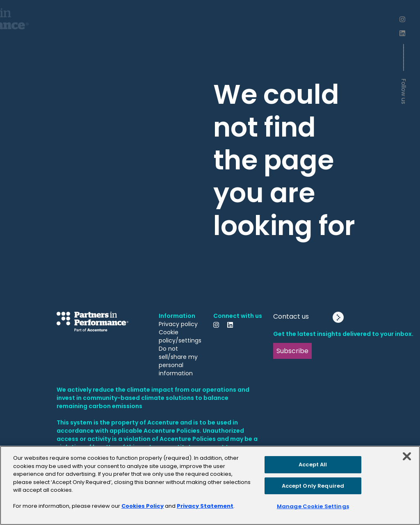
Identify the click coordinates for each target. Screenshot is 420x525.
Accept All (313, 465)
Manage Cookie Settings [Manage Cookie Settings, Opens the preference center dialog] (313, 506)
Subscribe (292, 351)
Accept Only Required (313, 486)
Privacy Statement (205, 506)
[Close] (407, 457)
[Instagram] (404, 19)
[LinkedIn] (404, 33)
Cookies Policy (143, 506)
